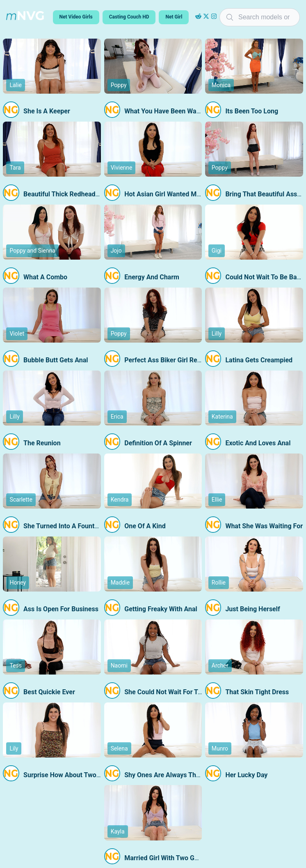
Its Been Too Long (252, 111)
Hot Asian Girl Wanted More (165, 194)
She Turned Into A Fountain (63, 526)
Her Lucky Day (246, 775)
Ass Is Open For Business (61, 609)
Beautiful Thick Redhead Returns (72, 194)
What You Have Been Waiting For (172, 111)
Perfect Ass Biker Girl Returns (168, 360)
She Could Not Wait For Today (168, 692)
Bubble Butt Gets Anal (56, 360)
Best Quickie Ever (49, 692)
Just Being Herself (252, 609)
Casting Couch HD (129, 17)
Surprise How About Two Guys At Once (81, 775)
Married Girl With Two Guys (164, 858)
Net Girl (174, 17)
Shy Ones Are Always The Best (169, 775)
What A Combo (45, 277)
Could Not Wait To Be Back (264, 277)
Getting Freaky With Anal (161, 609)
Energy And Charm (152, 277)
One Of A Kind (145, 526)
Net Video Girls (76, 17)
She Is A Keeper (47, 111)
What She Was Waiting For (264, 526)
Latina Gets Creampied (259, 360)
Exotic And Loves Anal (258, 443)
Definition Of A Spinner (158, 443)
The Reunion (42, 443)
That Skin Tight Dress (257, 692)
